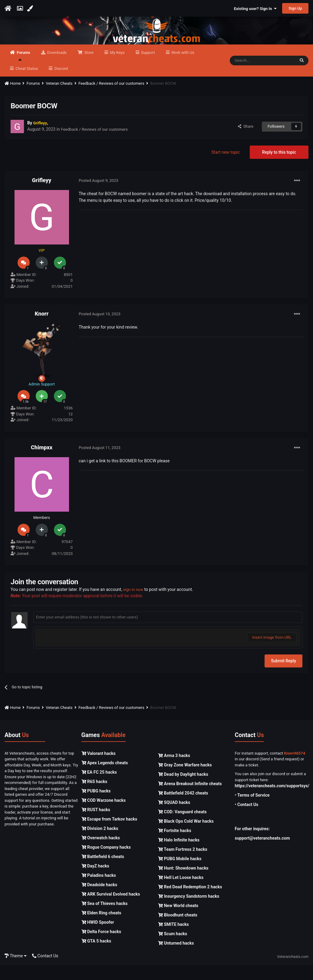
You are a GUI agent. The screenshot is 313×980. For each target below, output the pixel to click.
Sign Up (295, 8)
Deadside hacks (99, 899)
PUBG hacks (96, 805)
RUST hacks (96, 824)
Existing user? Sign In (255, 9)
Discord (60, 83)
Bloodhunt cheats (178, 929)
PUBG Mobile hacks (180, 873)
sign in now (134, 604)
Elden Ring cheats (101, 927)
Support (148, 67)
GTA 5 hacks (96, 955)
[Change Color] (31, 8)
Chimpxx (42, 462)
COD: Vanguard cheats (182, 826)
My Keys (117, 67)
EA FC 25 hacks (99, 787)
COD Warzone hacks (104, 815)
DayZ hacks (95, 880)
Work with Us (182, 67)
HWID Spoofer (98, 937)
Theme (16, 970)
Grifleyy (42, 195)
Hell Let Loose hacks (181, 892)
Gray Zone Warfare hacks (185, 779)
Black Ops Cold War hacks (186, 836)
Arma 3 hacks (174, 770)
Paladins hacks (99, 890)
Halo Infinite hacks (179, 854)
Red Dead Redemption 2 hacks (190, 901)
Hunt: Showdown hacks (183, 883)
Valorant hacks (99, 768)
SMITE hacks (173, 939)
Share (246, 141)
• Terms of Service (252, 810)
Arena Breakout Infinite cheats (190, 798)
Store (88, 67)
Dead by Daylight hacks (183, 789)
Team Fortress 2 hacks (183, 864)
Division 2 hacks (100, 843)
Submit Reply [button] (283, 675)
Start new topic (226, 167)
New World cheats (178, 920)
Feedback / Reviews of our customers (96, 144)
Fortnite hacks (175, 845)
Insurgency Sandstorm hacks (189, 911)
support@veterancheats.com (262, 853)
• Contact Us (247, 819)
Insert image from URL (272, 652)
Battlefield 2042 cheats (183, 808)
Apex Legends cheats (105, 777)
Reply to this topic (279, 167)
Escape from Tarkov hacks (109, 834)
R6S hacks (94, 796)
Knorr (42, 328)
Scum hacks (173, 948)
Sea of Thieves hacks (105, 918)
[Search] (262, 75)
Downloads (57, 67)
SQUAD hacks (174, 817)
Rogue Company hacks (106, 862)
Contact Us (45, 970)
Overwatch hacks (101, 852)
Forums (23, 70)
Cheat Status (26, 83)
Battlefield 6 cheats (103, 871)
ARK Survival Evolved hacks (111, 909)
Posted (99, 195)
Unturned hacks (176, 958)
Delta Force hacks (101, 946)
